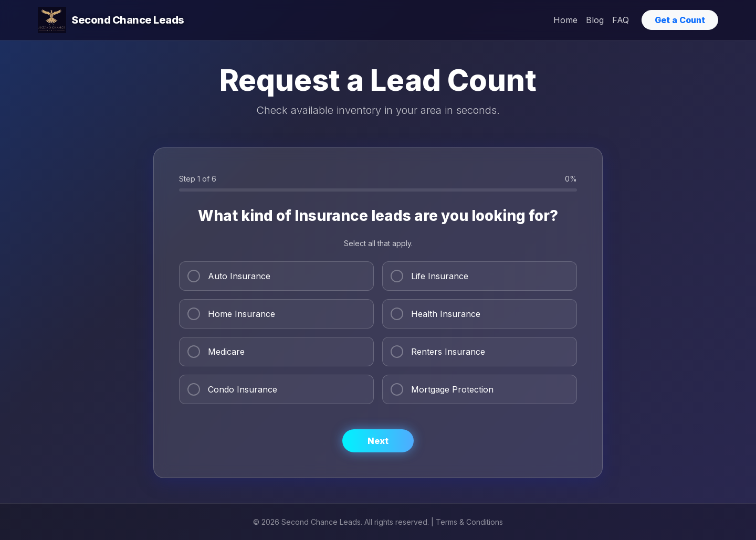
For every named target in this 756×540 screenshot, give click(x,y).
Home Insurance (231, 314)
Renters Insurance (438, 352)
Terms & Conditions (469, 522)
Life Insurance (429, 276)
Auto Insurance (229, 276)
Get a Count (680, 20)
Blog (595, 20)
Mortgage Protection (442, 389)
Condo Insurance (232, 389)
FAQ (621, 20)
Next (378, 441)
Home (565, 20)
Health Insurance (435, 314)
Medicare (216, 352)
